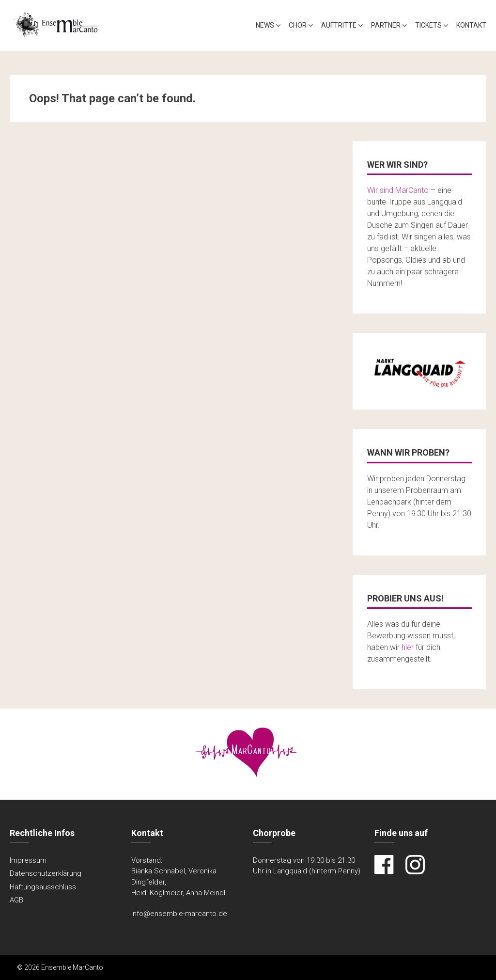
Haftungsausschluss (43, 887)
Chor (298, 25)
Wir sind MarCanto (398, 190)
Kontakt (471, 25)
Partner (386, 25)
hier (408, 647)
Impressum (28, 860)
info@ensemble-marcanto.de (179, 914)
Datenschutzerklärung (46, 873)
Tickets (428, 25)
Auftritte (339, 25)
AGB (16, 900)
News (265, 25)
